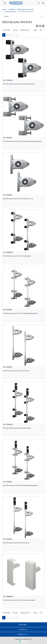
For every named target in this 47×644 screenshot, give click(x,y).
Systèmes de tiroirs (10, 11)
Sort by (15, 30)
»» (16, 35)
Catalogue (12, 9)
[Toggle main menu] (5, 3)
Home (4, 9)
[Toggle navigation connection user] (43, 3)
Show (35, 30)
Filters (6, 17)
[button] (39, 3)
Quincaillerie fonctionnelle (25, 9)
